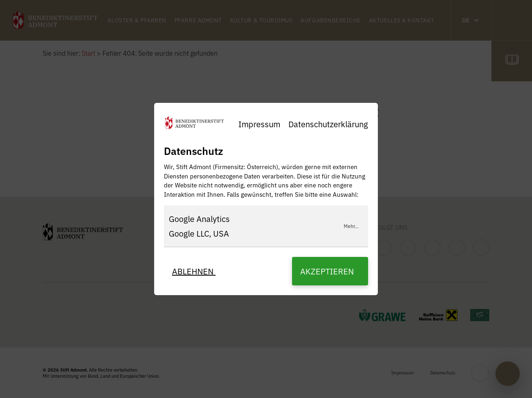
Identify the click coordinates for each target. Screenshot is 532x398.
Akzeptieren (328, 271)
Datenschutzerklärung (328, 124)
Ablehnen (194, 271)
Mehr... (351, 226)
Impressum (259, 124)
